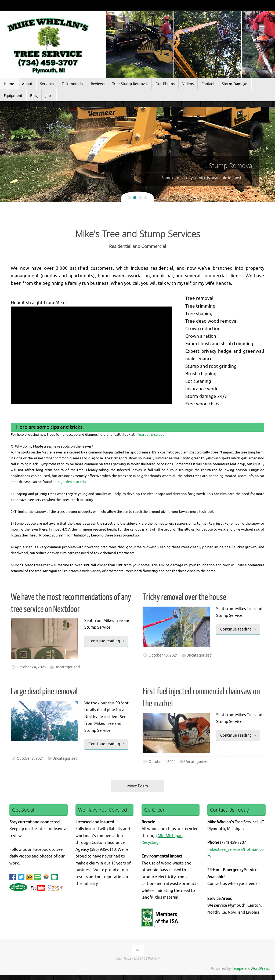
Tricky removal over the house (184, 597)
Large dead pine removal (44, 691)
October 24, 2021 (31, 667)
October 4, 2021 (162, 762)
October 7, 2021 (30, 759)
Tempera (239, 969)
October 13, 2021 (163, 655)
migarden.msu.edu (150, 435)
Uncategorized (67, 667)
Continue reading (107, 641)
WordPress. (260, 969)
